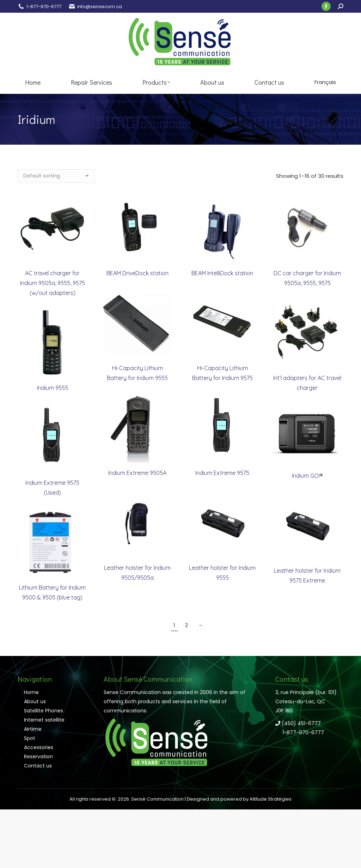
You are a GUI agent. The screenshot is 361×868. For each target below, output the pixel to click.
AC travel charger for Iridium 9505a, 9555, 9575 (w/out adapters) (53, 283)
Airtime (33, 729)
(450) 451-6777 (298, 723)
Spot (30, 738)
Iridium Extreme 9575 (222, 473)
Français (325, 82)
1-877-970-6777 (44, 7)
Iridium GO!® (307, 476)
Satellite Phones (44, 711)
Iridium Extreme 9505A (137, 473)
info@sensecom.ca (100, 7)
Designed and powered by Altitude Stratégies (239, 799)
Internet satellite (44, 720)
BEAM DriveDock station (137, 273)
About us (35, 701)
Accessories (39, 747)
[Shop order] (56, 176)
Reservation (38, 757)
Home (31, 692)
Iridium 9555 (53, 388)
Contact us (38, 766)
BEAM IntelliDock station (222, 273)
